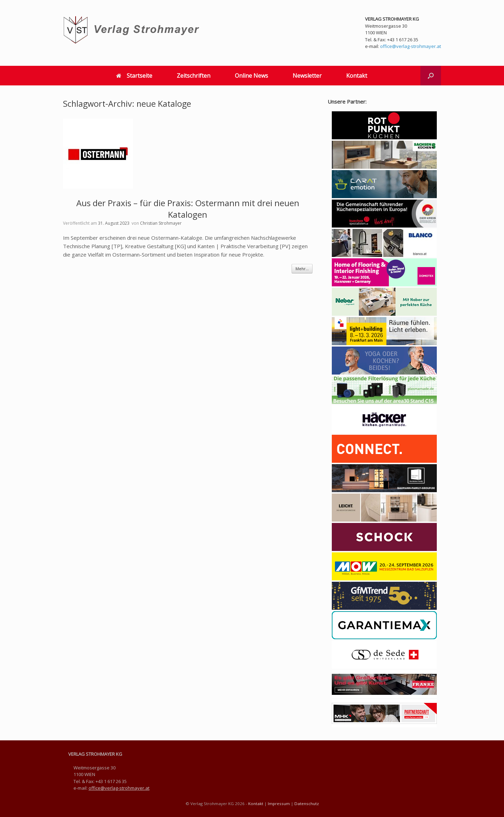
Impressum (279, 804)
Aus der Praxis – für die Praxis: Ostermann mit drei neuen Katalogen (188, 208)
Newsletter (307, 76)
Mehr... (302, 269)
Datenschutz (307, 804)
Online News (251, 76)
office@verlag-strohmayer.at (411, 46)
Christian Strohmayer (161, 223)
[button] (431, 76)
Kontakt (357, 76)
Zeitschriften (194, 76)
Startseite (134, 76)
